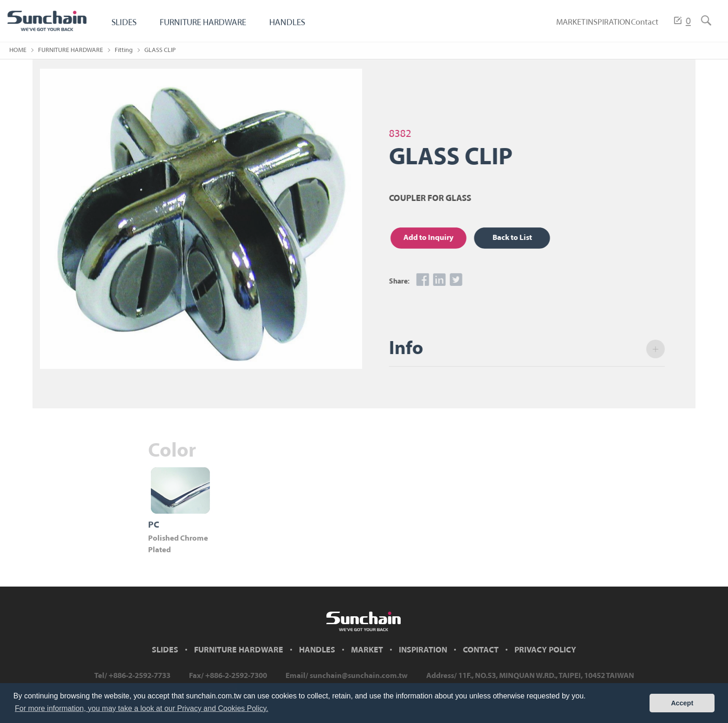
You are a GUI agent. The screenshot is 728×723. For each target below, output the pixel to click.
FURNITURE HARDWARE (210, 26)
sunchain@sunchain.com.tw (359, 676)
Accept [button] (682, 703)
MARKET (545, 26)
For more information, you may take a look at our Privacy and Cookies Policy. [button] (142, 708)
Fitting (124, 50)
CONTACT (481, 650)
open (659, 349)
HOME (18, 50)
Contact (639, 26)
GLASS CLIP (160, 50)
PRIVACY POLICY (545, 650)
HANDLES (301, 26)
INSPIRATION (593, 26)
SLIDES (125, 26)
